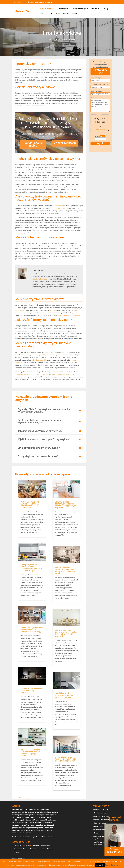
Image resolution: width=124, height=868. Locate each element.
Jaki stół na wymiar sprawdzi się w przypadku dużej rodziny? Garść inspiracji (66, 633)
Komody (97, 833)
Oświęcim (18, 849)
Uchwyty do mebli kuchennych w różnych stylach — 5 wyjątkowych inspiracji (65, 505)
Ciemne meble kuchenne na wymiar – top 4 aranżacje (31, 691)
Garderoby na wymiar (81, 9)
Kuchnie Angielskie (101, 813)
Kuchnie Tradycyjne (102, 816)
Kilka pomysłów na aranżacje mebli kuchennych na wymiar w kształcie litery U (31, 568)
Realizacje (44, 14)
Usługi (106, 9)
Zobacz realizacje (65, 143)
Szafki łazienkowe (101, 830)
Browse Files (100, 129)
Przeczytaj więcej (112, 865)
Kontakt (74, 14)
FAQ (52, 14)
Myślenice (36, 845)
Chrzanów (18, 845)
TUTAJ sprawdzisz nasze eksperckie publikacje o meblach (33, 837)
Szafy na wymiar (62, 9)
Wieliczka (51, 849)
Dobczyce (27, 845)
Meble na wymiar (55, 39)
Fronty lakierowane (61, 208)
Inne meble (95, 9)
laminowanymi (60, 206)
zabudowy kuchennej (40, 279)
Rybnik (25, 849)
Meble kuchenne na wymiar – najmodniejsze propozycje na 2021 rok (65, 759)
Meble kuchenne (46, 9)
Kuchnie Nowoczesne (102, 820)
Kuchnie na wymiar (101, 810)
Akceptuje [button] (100, 865)
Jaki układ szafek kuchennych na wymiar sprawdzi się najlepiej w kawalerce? (65, 570)
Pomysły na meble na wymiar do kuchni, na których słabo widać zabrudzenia (30, 505)
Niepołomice (46, 845)
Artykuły (66, 14)
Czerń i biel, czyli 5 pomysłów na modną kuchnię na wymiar (64, 695)
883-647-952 (20, 2)
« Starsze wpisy (24, 798)
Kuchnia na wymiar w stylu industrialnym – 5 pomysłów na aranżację (32, 630)
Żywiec (17, 852)
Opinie (58, 14)
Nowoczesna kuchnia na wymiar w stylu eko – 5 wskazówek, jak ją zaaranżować (31, 753)
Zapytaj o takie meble (33, 144)
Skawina (33, 849)
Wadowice (42, 849)
